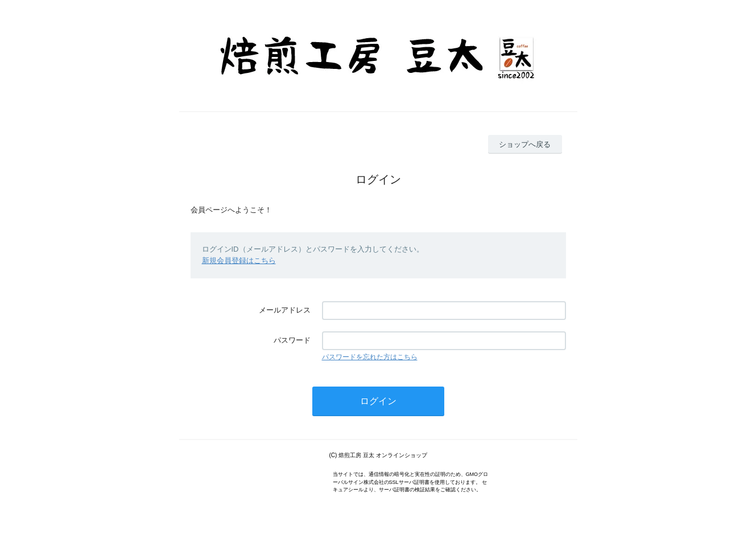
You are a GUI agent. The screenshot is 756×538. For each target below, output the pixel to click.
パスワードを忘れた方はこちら (370, 357)
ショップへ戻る (525, 144)
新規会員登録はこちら (239, 260)
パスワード (292, 340)
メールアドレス (285, 310)
